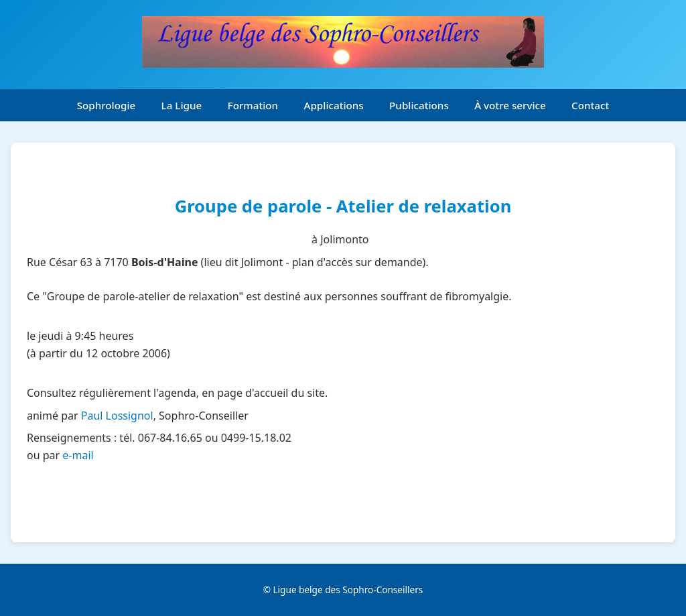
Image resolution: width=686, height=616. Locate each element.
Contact (590, 105)
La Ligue (182, 105)
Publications (419, 105)
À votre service (510, 105)
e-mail (78, 455)
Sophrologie (107, 105)
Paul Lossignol (117, 416)
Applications (334, 105)
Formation (253, 105)
